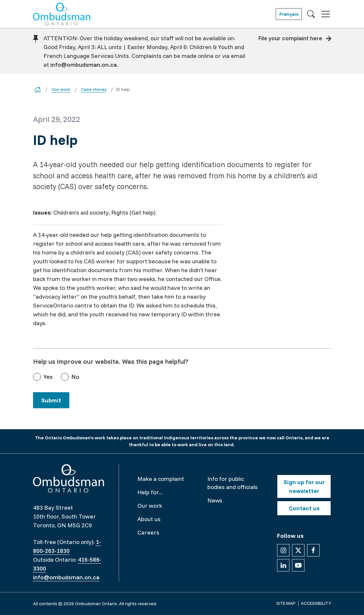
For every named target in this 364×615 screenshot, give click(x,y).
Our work (61, 89)
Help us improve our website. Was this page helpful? (111, 361)
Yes (48, 377)
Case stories (94, 89)
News (215, 500)
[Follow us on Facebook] (313, 550)
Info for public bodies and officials (233, 483)
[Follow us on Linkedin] (283, 565)
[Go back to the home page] (38, 89)
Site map (286, 603)
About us (149, 519)
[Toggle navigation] (326, 14)
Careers (148, 532)
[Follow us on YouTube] (298, 565)
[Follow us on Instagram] (283, 550)
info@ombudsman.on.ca (84, 65)
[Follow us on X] (298, 550)
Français (289, 14)
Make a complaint (161, 479)
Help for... (150, 492)
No (75, 377)
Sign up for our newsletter (304, 486)
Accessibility (316, 603)
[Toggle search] (311, 14)
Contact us (304, 508)
